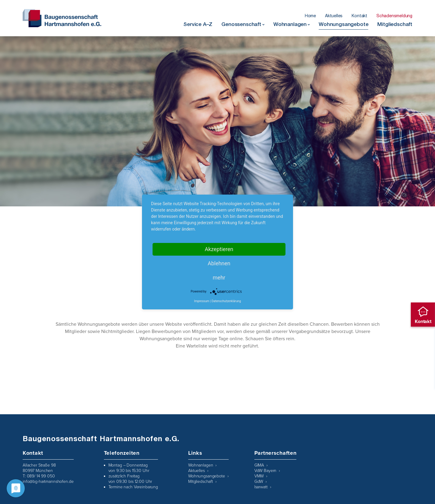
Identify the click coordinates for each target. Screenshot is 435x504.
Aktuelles (334, 16)
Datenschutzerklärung (226, 301)
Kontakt (359, 16)
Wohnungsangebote (343, 25)
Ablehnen (219, 263)
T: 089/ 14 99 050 (39, 476)
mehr (219, 278)
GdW (259, 481)
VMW (259, 476)
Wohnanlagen (290, 25)
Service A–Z (198, 25)
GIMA (259, 465)
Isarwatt (261, 487)
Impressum (201, 301)
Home (310, 16)
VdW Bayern (266, 471)
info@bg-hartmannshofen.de (48, 481)
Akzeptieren (219, 249)
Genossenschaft (241, 25)
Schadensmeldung (394, 16)
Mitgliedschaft (395, 25)
